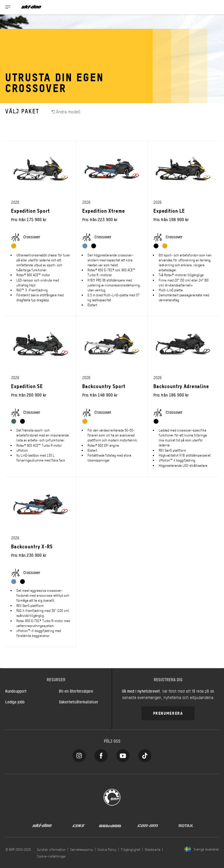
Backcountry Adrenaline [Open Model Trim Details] (181, 386)
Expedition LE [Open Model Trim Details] (169, 211)
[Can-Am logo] (148, 825)
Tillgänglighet (131, 849)
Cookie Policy (107, 849)
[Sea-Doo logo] (110, 825)
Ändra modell (66, 111)
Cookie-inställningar (51, 856)
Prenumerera (168, 713)
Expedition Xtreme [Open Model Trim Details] (104, 211)
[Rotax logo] (186, 825)
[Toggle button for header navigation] (8, 7)
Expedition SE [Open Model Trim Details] (27, 386)
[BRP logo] (112, 796)
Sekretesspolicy (82, 849)
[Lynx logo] (79, 825)
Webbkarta (153, 849)
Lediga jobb (15, 702)
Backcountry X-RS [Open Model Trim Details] (32, 546)
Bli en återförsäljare (76, 691)
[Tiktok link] (145, 754)
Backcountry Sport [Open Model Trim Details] (104, 386)
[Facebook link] (101, 754)
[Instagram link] (79, 754)
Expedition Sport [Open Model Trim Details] (30, 211)
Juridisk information (51, 849)
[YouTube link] (123, 754)
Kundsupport (16, 691)
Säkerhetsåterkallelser (79, 702)
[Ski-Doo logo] (31, 7)
